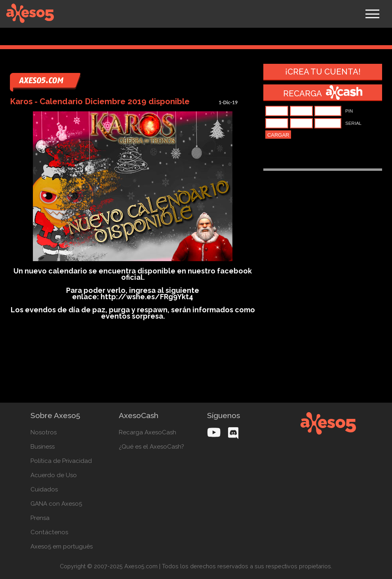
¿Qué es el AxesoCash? (151, 447)
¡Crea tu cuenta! (323, 72)
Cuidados (44, 489)
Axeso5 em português (62, 547)
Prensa (40, 518)
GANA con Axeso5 (56, 504)
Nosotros (44, 432)
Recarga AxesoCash (147, 432)
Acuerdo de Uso (54, 475)
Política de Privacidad (61, 461)
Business (43, 447)
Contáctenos (49, 532)
